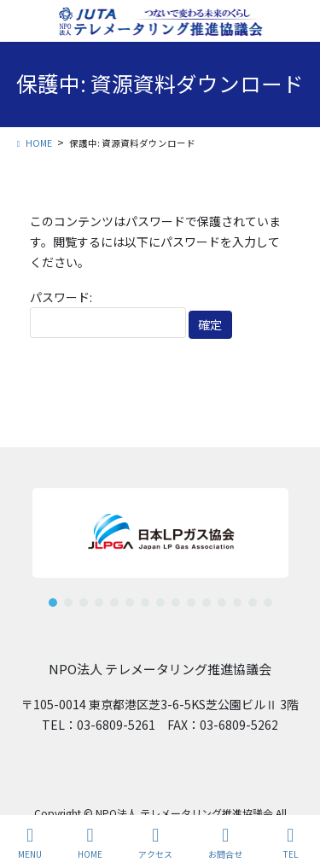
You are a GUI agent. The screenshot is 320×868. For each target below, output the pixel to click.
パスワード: (108, 314)
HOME (90, 843)
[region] (160, 541)
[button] (53, 603)
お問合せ (225, 843)
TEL (290, 843)
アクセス (155, 843)
